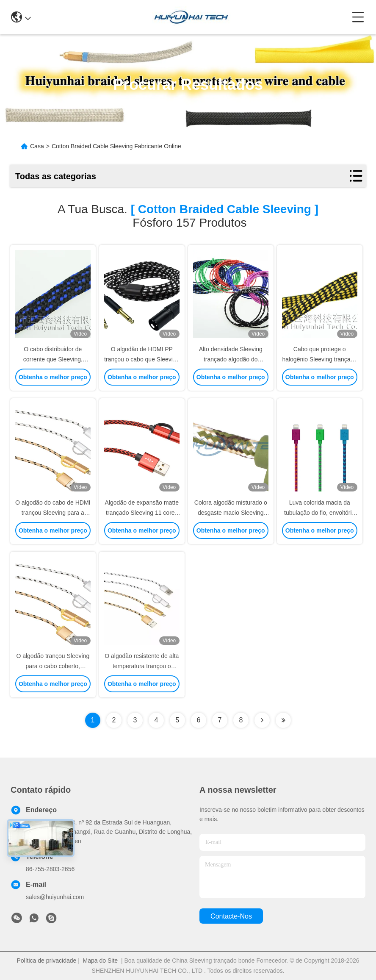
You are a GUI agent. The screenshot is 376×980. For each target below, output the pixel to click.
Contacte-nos (231, 916)
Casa (37, 146)
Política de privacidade (46, 961)
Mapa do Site (101, 961)
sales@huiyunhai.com (55, 897)
